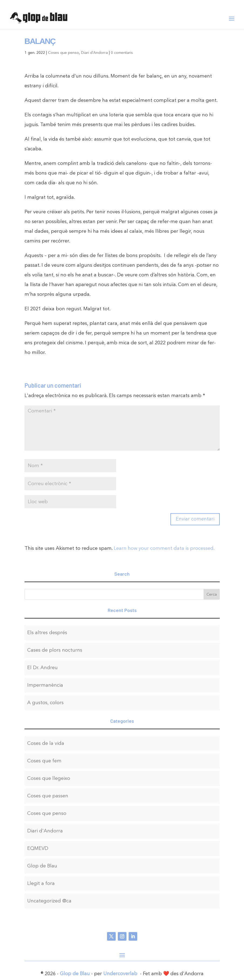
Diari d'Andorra (94, 53)
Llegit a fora (41, 883)
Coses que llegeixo (49, 778)
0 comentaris (122, 53)
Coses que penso (63, 53)
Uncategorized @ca (49, 901)
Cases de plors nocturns (55, 650)
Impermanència (45, 685)
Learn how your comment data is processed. (164, 548)
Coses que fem (44, 761)
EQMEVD (38, 848)
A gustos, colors (45, 703)
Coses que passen (48, 796)
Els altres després (47, 633)
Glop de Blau (42, 866)
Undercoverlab (120, 974)
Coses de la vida (46, 743)
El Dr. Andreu (42, 668)
